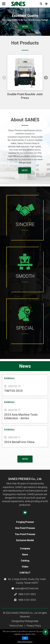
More (25, 459)
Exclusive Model (25, 540)
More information (25, 642)
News (25, 555)
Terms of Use (16, 626)
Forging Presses (25, 522)
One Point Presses (25, 528)
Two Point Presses (25, 534)
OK (25, 638)
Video (25, 567)
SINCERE (25, 224)
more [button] (25, 170)
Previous (4, 78)
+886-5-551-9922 (25, 594)
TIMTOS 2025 (13, 391)
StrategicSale (31, 621)
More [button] (25, 27)
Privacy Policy (34, 626)
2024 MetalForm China (19, 442)
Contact (25, 573)
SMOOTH (25, 276)
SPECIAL (25, 328)
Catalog (25, 561)
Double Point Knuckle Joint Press (25, 96)
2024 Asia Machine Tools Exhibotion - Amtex (21, 416)
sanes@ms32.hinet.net (25, 588)
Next (46, 78)
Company (25, 549)
